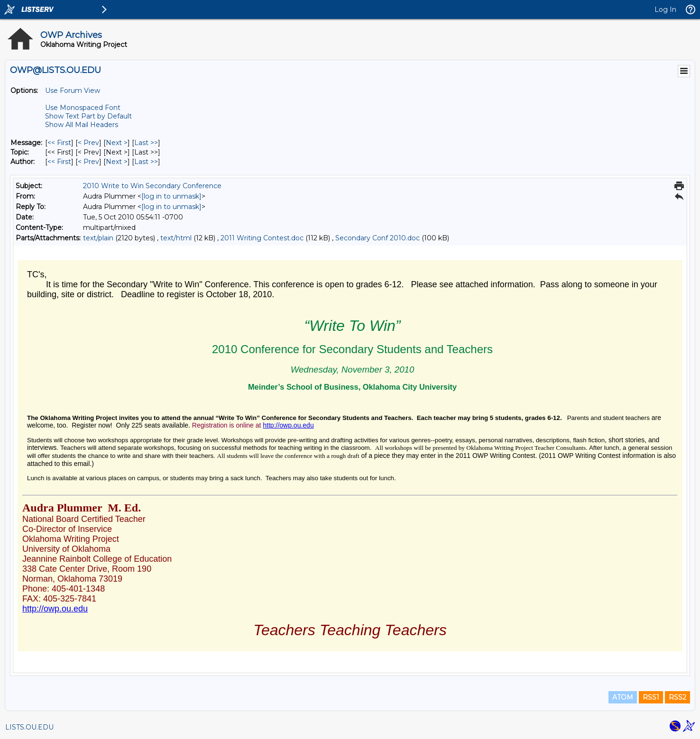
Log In (665, 9)
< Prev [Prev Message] (88, 143)
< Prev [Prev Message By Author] (88, 162)
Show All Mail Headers (82, 125)
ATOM (623, 697)
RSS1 (651, 697)
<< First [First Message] (59, 143)
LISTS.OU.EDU (29, 727)
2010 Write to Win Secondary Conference (152, 186)
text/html (176, 238)
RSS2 (677, 697)
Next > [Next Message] (117, 143)
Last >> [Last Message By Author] (146, 162)
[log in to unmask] (171, 196)
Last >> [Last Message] (146, 143)
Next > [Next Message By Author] (117, 162)
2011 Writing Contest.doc (262, 238)
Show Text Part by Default (88, 116)
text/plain (98, 238)
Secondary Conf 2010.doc (378, 238)
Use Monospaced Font (83, 108)
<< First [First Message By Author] (59, 162)
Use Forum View (73, 91)
